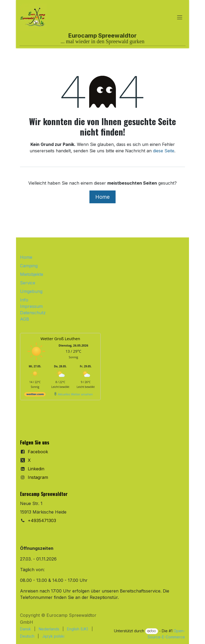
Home (102, 197)
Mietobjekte (32, 274)
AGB (25, 319)
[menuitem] (25, 629)
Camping (29, 266)
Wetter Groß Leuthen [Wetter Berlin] (60, 339)
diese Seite (164, 151)
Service (28, 283)
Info (24, 300)
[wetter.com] (35, 395)
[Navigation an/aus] (180, 17)
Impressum (31, 306)
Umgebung (31, 291)
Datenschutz (33, 313)
